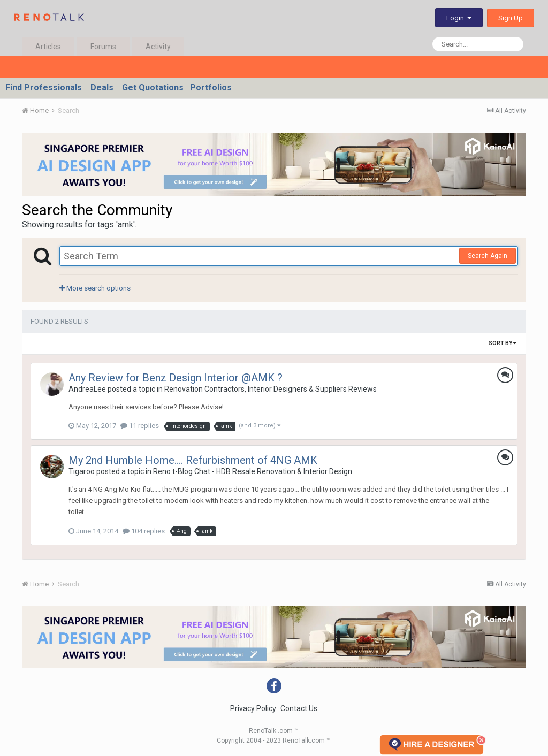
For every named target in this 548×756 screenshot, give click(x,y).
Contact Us (299, 708)
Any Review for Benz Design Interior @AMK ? (176, 378)
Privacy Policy (253, 708)
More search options (95, 288)
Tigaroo (82, 471)
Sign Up (511, 18)
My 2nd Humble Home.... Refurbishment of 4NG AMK (193, 460)
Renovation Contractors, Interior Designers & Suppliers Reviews (271, 389)
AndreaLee (87, 389)
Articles (48, 47)
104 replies (144, 531)
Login (459, 18)
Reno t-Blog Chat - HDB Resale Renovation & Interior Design (253, 471)
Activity (158, 47)
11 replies (140, 426)
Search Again (488, 256)
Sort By (503, 343)
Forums (103, 47)
